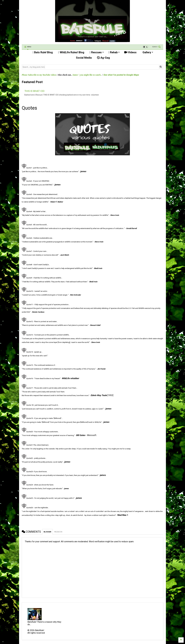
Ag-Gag (103, 58)
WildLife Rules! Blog (71, 52)
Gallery (147, 52)
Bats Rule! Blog (43, 52)
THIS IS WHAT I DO (34, 91)
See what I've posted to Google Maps (121, 75)
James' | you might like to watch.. (87, 75)
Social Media (83, 58)
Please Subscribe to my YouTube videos (39, 75)
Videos (130, 52)
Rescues (97, 52)
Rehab (114, 52)
